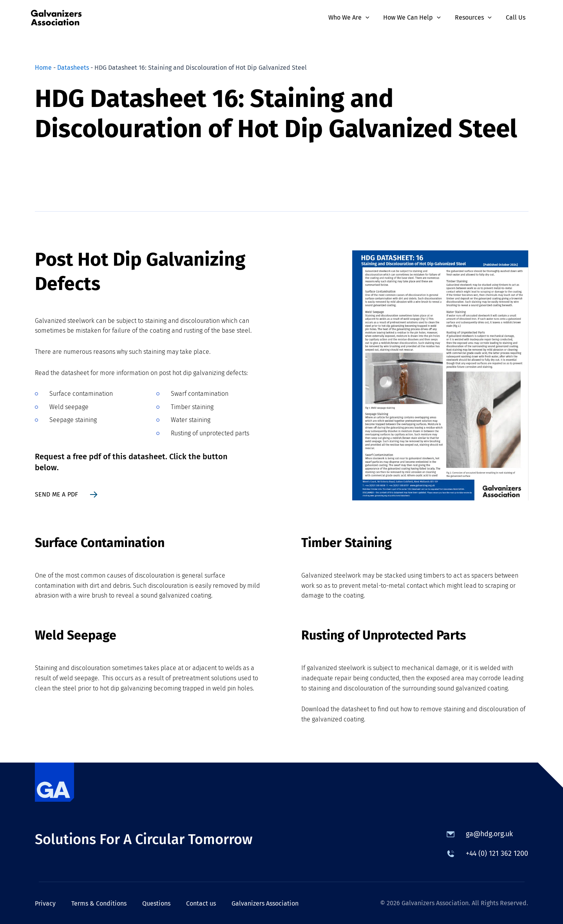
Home (43, 68)
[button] (371, 18)
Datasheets (73, 68)
